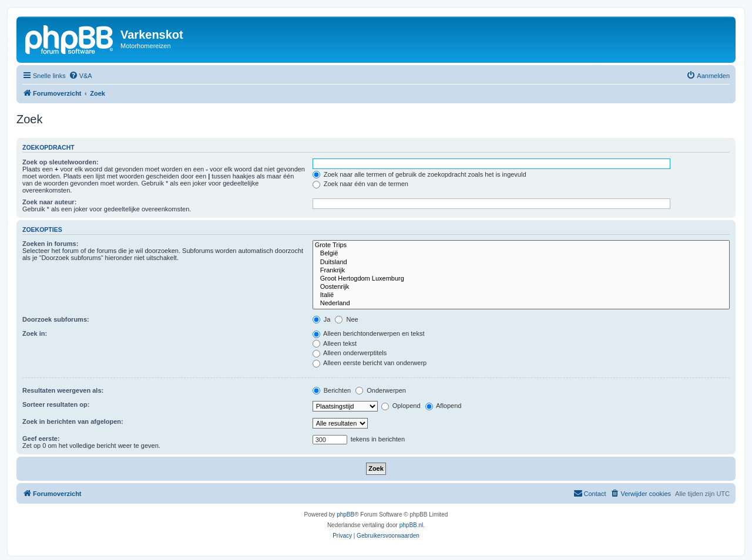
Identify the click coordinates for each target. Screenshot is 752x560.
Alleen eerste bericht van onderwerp (370, 363)
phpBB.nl (412, 525)
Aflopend (444, 406)
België (521, 254)
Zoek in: (35, 333)
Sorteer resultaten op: (56, 404)
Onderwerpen (381, 390)
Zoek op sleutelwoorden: (61, 162)
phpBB (345, 515)
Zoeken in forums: (50, 244)
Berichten (332, 390)
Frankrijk (521, 271)
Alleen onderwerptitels (350, 353)
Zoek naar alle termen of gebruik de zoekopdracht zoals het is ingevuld (419, 174)
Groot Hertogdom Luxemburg (521, 279)
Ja (322, 319)
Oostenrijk (521, 287)
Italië (521, 295)
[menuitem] (80, 76)
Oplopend (401, 406)
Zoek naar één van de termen (360, 184)
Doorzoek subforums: (56, 319)
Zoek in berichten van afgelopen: (73, 421)
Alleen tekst (335, 343)
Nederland (521, 303)
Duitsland (521, 262)
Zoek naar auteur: (49, 202)
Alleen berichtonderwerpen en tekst (369, 333)
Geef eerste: (41, 438)
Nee (346, 319)
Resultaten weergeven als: (63, 390)
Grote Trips (521, 245)
